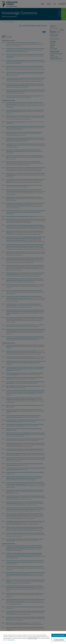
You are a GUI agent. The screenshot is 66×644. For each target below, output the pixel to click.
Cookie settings (32, 638)
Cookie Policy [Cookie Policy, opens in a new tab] (11, 640)
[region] (33, 637)
